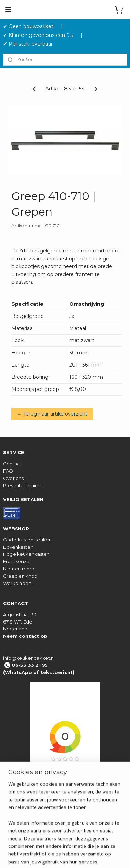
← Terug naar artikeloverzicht (52, 413)
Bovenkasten (18, 547)
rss (101, 855)
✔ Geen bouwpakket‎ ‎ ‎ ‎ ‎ (31, 26)
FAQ (8, 471)
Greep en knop (20, 576)
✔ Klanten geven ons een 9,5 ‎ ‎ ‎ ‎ (41, 35)
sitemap (88, 855)
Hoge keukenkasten (26, 554)
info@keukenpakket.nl (29, 658)
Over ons (13, 478)
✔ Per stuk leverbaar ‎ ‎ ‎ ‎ (31, 44)
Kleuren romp (19, 569)
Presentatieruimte (24, 485)
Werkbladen (17, 583)
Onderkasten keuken (27, 540)
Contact (12, 464)
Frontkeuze (16, 561)
